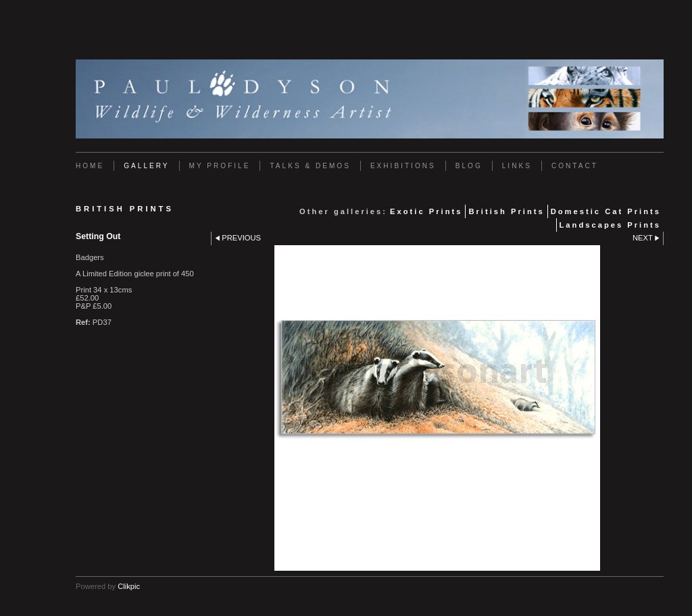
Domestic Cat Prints (606, 211)
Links (517, 166)
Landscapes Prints (610, 225)
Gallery (146, 166)
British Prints (506, 211)
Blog (469, 166)
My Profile (220, 166)
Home (90, 166)
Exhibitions (403, 166)
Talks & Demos (310, 166)
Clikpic (129, 586)
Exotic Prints (426, 211)
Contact (575, 166)
